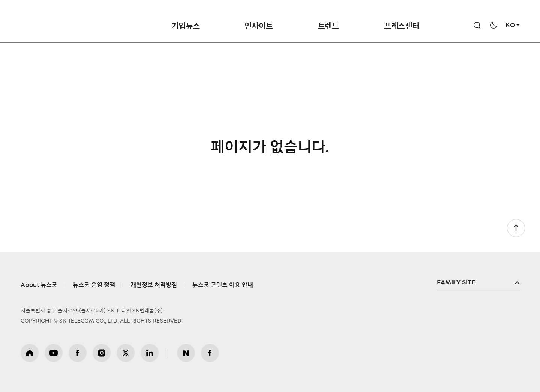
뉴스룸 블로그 (186, 353)
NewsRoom (100, 20)
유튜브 (54, 353)
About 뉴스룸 (39, 285)
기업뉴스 (185, 26)
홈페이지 (30, 353)
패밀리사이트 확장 (478, 283)
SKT (72, 20)
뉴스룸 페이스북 (210, 353)
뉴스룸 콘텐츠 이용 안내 (223, 285)
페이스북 (78, 353)
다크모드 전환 (493, 25)
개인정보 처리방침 (154, 285)
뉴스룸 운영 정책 (94, 285)
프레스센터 (402, 26)
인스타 (102, 353)
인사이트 (259, 26)
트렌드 (328, 26)
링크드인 (150, 353)
